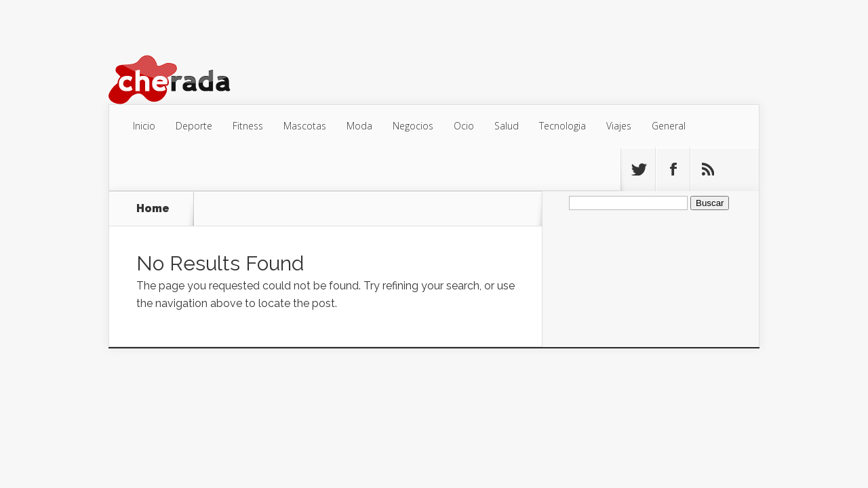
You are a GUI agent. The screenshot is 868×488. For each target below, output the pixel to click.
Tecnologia (563, 126)
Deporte (194, 126)
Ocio (464, 126)
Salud (507, 126)
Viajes (619, 126)
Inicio (144, 126)
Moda (359, 126)
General (669, 126)
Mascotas (305, 126)
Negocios (413, 126)
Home (153, 209)
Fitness (248, 126)
